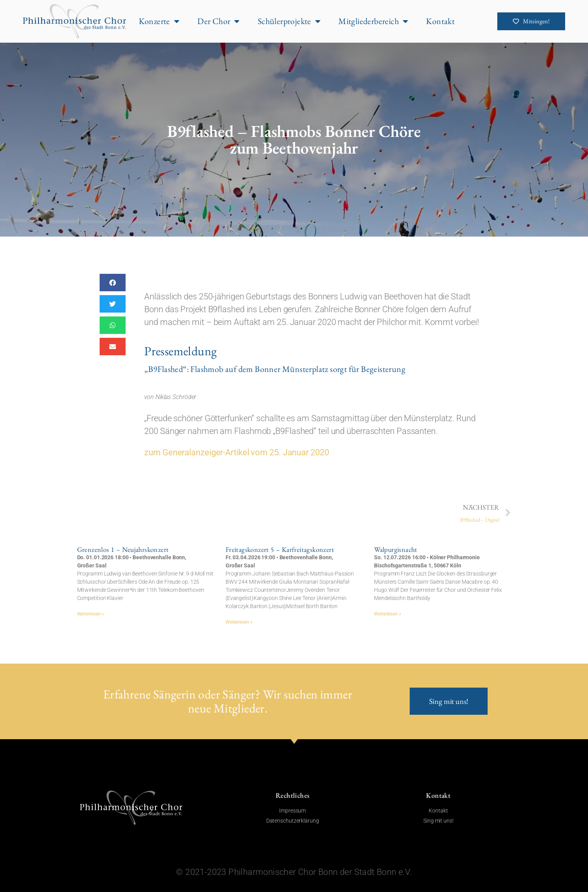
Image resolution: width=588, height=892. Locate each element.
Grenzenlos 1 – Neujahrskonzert (123, 549)
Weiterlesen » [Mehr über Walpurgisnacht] (388, 614)
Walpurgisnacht (396, 549)
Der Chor (219, 21)
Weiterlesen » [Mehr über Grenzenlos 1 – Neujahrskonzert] (91, 614)
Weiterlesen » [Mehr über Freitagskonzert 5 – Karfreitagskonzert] (239, 622)
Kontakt (440, 21)
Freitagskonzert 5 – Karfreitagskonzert (280, 549)
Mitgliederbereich (373, 21)
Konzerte (159, 21)
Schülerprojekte (289, 21)
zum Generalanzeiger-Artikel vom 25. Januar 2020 (236, 469)
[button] (113, 283)
